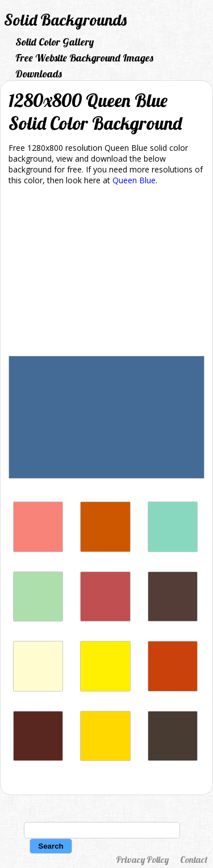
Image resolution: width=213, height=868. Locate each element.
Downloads (39, 74)
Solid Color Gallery (55, 42)
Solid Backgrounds (65, 20)
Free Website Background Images (84, 58)
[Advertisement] (106, 273)
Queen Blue (134, 180)
